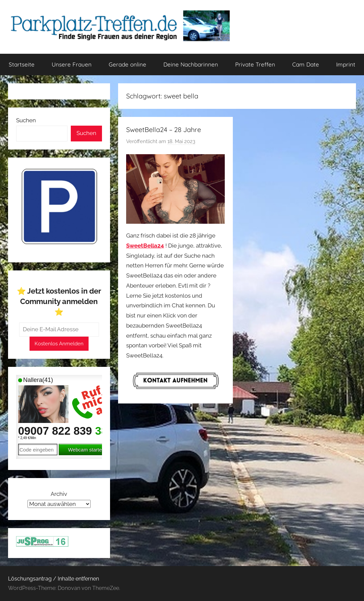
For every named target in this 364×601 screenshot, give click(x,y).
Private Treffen (255, 64)
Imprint (346, 64)
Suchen (26, 120)
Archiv (59, 494)
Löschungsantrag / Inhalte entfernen (54, 579)
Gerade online (127, 64)
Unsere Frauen (72, 64)
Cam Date (306, 64)
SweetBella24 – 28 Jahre (164, 130)
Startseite (22, 64)
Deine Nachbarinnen (191, 64)
